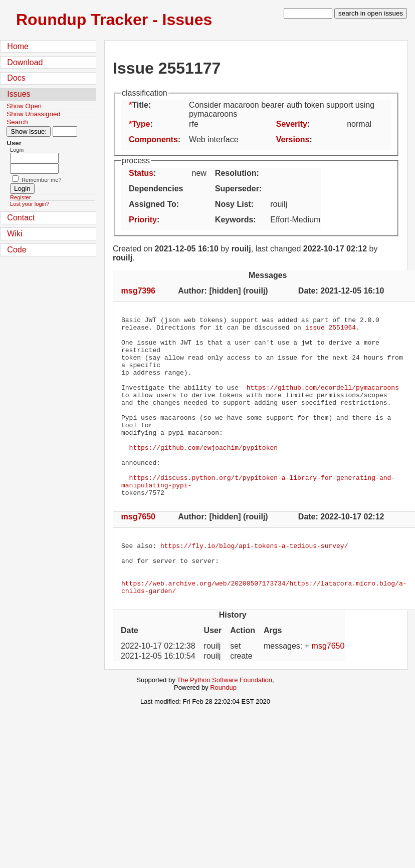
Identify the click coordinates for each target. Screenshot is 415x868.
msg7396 (139, 291)
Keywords (234, 220)
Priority (143, 220)
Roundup (223, 734)
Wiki (15, 234)
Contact (21, 218)
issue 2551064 (331, 330)
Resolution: (237, 173)
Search (17, 122)
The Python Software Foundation (225, 727)
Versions (293, 139)
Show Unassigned (33, 114)
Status (141, 173)
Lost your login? (30, 204)
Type (141, 124)
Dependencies (156, 189)
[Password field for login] (34, 169)
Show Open (24, 106)
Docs (16, 78)
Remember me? (42, 180)
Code (17, 250)
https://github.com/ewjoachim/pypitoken (203, 474)
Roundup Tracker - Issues (114, 20)
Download (25, 62)
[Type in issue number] (65, 131)
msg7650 (139, 553)
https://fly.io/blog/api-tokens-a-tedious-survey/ (254, 583)
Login (17, 150)
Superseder (237, 189)
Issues (19, 94)
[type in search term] (308, 13)
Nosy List (233, 204)
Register (20, 197)
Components (153, 139)
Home (18, 46)
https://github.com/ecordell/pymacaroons (323, 402)
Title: (141, 105)
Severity (292, 124)
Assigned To (153, 204)
